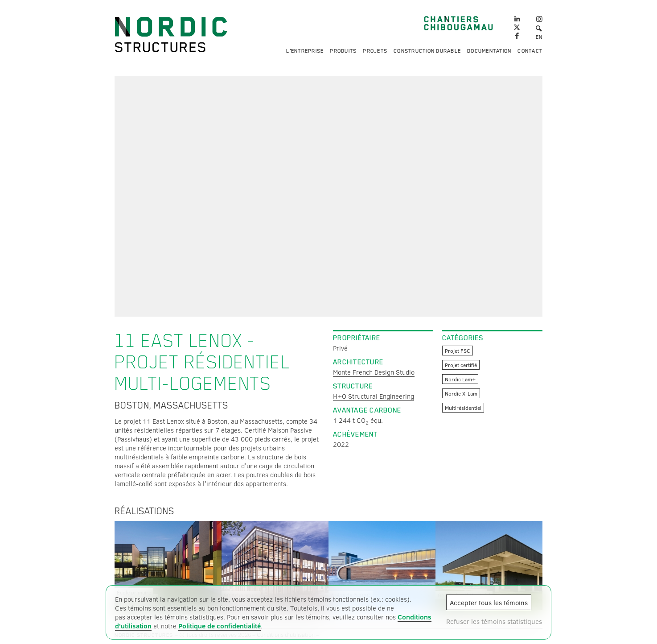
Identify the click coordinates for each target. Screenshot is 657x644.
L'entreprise (305, 51)
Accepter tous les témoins (489, 603)
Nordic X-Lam (461, 393)
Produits (343, 51)
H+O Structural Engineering (374, 396)
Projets (375, 51)
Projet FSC (458, 351)
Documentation (489, 51)
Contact (530, 51)
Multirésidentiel (463, 408)
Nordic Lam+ (460, 379)
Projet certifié (461, 365)
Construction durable (427, 51)
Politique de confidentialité (220, 626)
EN (539, 37)
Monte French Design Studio (374, 372)
